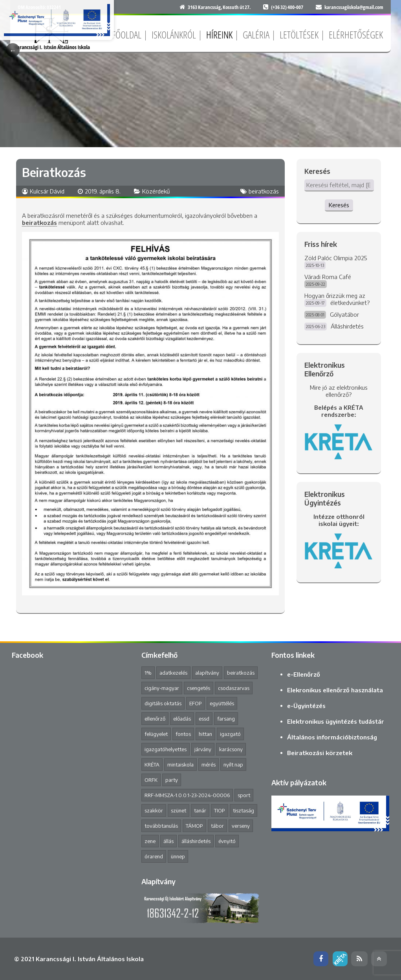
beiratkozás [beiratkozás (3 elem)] (241, 673)
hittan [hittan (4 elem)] (205, 734)
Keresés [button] (339, 205)
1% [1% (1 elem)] (148, 673)
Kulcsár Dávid (47, 191)
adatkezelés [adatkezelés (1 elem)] (173, 673)
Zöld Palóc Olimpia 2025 (336, 258)
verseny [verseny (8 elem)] (241, 826)
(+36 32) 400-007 (287, 7)
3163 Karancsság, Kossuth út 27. (219, 7)
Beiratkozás (54, 172)
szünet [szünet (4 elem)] (179, 810)
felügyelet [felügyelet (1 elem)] (156, 734)
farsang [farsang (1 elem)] (226, 719)
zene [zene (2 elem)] (150, 841)
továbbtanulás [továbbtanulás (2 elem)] (161, 826)
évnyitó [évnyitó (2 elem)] (227, 841)
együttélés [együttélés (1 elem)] (222, 703)
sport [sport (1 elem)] (244, 795)
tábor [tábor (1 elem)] (217, 826)
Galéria (256, 35)
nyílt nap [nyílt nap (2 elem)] (233, 765)
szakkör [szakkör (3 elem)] (154, 810)
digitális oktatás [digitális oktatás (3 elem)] (163, 703)
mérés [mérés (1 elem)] (209, 765)
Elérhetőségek (356, 35)
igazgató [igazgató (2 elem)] (230, 734)
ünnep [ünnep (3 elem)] (178, 856)
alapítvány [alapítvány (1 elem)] (207, 673)
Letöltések (299, 35)
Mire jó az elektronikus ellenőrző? (339, 391)
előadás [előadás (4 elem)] (182, 719)
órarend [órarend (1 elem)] (154, 856)
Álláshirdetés (347, 326)
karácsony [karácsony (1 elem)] (231, 749)
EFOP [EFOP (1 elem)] (196, 703)
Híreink (219, 35)
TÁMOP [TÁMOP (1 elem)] (194, 826)
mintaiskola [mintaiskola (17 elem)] (180, 765)
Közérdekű (156, 191)
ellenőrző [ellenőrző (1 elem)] (155, 719)
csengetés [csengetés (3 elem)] (199, 688)
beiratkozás (264, 191)
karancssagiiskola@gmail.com (354, 7)
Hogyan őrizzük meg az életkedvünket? (337, 299)
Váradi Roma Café (328, 277)
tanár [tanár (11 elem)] (200, 810)
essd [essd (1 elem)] (204, 719)
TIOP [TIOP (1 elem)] (220, 810)
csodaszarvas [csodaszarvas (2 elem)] (234, 688)
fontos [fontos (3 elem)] (183, 734)
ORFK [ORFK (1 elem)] (151, 780)
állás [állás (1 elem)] (168, 841)
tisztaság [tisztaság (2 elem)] (244, 810)
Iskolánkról (174, 35)
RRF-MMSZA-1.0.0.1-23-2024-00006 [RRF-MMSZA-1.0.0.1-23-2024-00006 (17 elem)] (187, 795)
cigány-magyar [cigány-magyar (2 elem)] (162, 688)
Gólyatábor (344, 314)
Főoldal (127, 35)
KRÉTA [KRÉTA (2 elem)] (152, 765)
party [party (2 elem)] (172, 780)
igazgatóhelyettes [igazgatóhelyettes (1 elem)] (166, 749)
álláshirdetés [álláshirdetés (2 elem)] (196, 841)
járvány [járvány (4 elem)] (203, 749)
